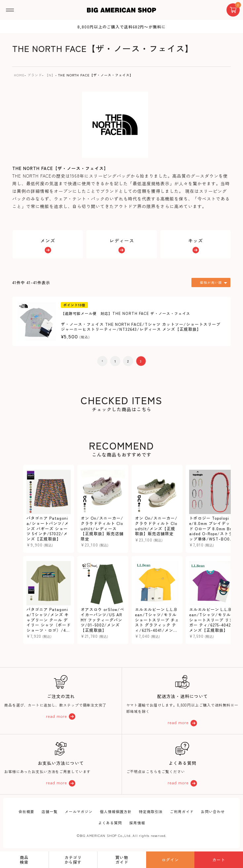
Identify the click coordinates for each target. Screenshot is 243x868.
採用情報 (137, 823)
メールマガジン (79, 811)
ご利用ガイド (182, 811)
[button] (102, 361)
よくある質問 (110, 823)
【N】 (50, 75)
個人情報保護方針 (116, 811)
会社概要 (26, 811)
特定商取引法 (151, 811)
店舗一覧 (50, 811)
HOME (19, 75)
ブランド (35, 75)
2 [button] (128, 361)
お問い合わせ (213, 811)
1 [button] (115, 361)
